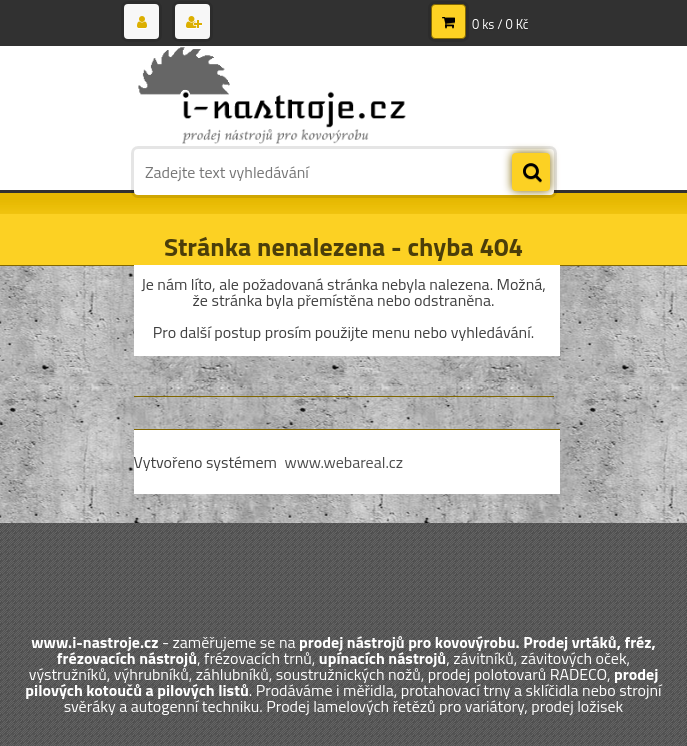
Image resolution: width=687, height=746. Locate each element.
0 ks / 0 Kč (500, 24)
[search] (531, 173)
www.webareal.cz (343, 462)
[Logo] (271, 97)
